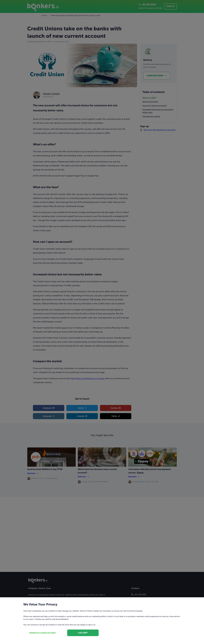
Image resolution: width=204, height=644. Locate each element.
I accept (83, 633)
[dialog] (102, 322)
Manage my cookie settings (42, 633)
